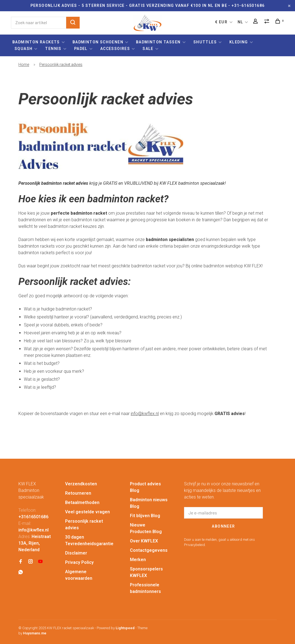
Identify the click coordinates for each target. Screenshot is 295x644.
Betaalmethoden (82, 502)
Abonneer (223, 526)
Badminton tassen (159, 42)
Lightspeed (125, 628)
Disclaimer (76, 553)
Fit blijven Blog (145, 516)
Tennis (53, 49)
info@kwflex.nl (145, 414)
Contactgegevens (149, 550)
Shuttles (205, 42)
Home (24, 65)
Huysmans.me (35, 633)
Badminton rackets (36, 42)
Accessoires (115, 49)
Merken (138, 560)
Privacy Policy (79, 562)
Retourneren (78, 493)
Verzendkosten (81, 484)
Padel (81, 49)
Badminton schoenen (98, 42)
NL (240, 22)
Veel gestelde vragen (87, 512)
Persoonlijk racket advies (61, 65)
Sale (148, 49)
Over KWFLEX (144, 541)
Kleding (239, 42)
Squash (23, 49)
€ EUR (222, 22)
